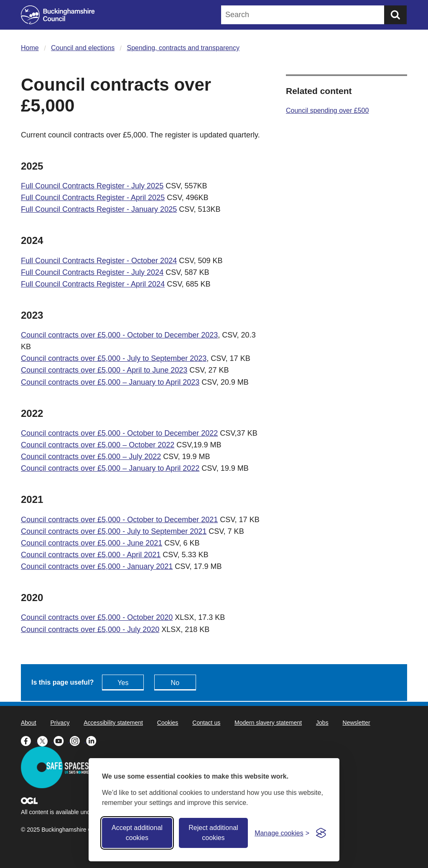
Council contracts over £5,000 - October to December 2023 (119, 335)
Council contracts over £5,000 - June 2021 (92, 543)
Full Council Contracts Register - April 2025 (93, 198)
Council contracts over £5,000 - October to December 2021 (119, 520)
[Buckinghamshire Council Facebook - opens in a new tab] (29, 740)
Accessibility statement (113, 723)
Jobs (322, 723)
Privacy (60, 723)
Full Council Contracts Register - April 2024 (93, 284)
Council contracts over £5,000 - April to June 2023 (104, 370)
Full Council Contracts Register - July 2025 (92, 186)
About (29, 723)
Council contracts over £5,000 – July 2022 (91, 457)
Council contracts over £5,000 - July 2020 (90, 629)
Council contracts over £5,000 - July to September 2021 (114, 531)
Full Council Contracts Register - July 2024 (92, 272)
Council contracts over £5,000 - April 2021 (91, 555)
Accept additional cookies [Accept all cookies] (137, 833)
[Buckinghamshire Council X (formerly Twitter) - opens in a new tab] (45, 740)
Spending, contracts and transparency (183, 48)
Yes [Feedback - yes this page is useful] (123, 683)
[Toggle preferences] (282, 833)
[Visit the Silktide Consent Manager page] (321, 833)
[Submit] (395, 15)
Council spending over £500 (327, 110)
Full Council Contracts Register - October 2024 (99, 261)
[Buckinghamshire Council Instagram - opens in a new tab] (78, 740)
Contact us (206, 723)
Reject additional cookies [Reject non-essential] (213, 833)
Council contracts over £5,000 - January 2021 (97, 566)
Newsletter (357, 723)
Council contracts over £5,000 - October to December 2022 (119, 433)
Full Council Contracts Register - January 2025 (99, 209)
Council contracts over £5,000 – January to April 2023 (110, 382)
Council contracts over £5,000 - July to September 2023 (114, 358)
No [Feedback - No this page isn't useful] (175, 683)
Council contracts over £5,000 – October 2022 (98, 445)
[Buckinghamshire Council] (58, 15)
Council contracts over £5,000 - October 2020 (97, 617)
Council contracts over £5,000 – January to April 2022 (110, 468)
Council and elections (83, 48)
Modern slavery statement (268, 723)
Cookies (168, 723)
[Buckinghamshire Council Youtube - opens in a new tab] (62, 740)
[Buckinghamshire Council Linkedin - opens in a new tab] (93, 740)
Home (30, 48)
